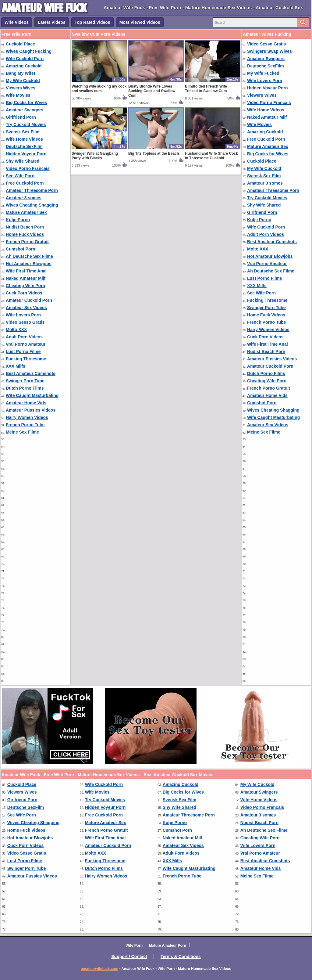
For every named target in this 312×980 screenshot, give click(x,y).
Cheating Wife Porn (25, 286)
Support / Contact (129, 957)
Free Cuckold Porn (25, 183)
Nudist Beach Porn (25, 227)
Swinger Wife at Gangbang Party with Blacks (95, 156)
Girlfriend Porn (21, 117)
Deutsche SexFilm (24, 146)
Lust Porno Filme (23, 351)
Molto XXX (16, 330)
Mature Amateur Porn (168, 946)
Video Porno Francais (28, 168)
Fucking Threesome (26, 359)
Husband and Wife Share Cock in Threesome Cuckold (211, 156)
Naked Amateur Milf (26, 278)
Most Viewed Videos (140, 22)
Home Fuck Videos (25, 234)
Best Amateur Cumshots (31, 373)
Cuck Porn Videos (24, 293)
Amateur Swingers (25, 110)
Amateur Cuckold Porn (29, 300)
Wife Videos (17, 22)
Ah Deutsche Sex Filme (29, 256)
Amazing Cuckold (24, 66)
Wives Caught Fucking (29, 51)
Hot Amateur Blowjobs (29, 264)
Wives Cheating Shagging (32, 205)
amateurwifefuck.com (99, 969)
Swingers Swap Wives (269, 51)
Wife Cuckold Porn (25, 59)
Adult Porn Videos (24, 337)
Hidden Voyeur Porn (26, 154)
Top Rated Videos (92, 22)
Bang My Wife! (20, 73)
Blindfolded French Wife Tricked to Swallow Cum (206, 89)
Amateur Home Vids (26, 403)
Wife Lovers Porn (23, 315)
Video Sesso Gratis (25, 322)
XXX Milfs (16, 366)
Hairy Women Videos (27, 417)
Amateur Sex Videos (26, 308)
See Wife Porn (20, 176)
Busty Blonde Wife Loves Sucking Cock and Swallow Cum (152, 91)
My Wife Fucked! (264, 73)
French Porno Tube (25, 425)
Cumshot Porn (20, 249)
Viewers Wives (21, 88)
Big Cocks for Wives (26, 103)
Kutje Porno (18, 220)
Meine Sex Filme (22, 432)
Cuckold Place (20, 44)
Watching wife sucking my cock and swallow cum (99, 89)
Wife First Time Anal (26, 271)
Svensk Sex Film (23, 132)
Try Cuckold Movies (26, 124)
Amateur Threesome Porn (32, 190)
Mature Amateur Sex (26, 212)
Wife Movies (18, 95)
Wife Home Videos (24, 139)
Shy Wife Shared (23, 161)
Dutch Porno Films (25, 388)
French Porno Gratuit (27, 242)
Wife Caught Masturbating (32, 395)
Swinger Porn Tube (25, 381)
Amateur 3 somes (24, 198)
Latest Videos (52, 22)
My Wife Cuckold (23, 81)
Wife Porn (134, 946)
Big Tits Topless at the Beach (154, 153)
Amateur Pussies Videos (31, 410)
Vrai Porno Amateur (26, 344)
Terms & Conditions (181, 957)
